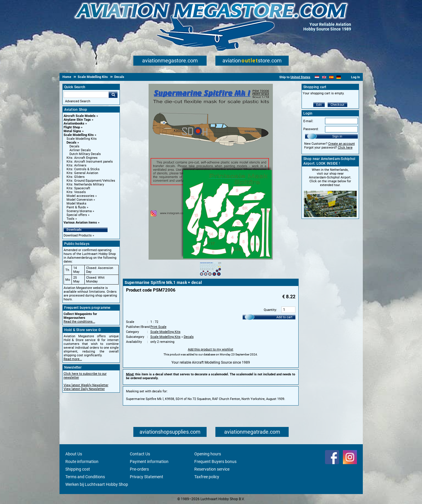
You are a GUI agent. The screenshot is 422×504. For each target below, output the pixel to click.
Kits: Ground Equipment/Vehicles (91, 181)
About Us (74, 454)
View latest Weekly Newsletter (86, 385)
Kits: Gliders (76, 177)
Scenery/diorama (79, 211)
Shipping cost (78, 469)
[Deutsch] (339, 77)
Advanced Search (78, 101)
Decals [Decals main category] (74, 146)
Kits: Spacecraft (78, 188)
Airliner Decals (80, 150)
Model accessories (80, 196)
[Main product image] (211, 258)
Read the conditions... (79, 322)
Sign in (337, 136)
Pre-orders (139, 469)
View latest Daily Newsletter (84, 389)
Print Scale (158, 327)
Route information (82, 462)
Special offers (77, 215)
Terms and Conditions (85, 477)
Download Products (78, 235)
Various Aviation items (80, 223)
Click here (345, 148)
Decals (72, 143)
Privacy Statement (147, 477)
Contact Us (140, 454)
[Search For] (86, 95)
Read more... (73, 359)
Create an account (342, 144)
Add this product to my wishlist (211, 349)
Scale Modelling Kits (79, 135)
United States (300, 77)
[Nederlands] (317, 77)
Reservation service (212, 469)
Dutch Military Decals (85, 154)
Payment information (149, 462)
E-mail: (308, 121)
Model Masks (76, 204)
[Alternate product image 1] (211, 277)
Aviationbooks (74, 124)
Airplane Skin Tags (77, 120)
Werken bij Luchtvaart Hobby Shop (97, 484)
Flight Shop (72, 127)
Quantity (270, 310)
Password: (311, 129)
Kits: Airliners (76, 165)
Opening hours (208, 454)
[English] (324, 77)
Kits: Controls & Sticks (83, 169)
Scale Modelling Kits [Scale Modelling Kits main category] (82, 139)
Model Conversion (80, 200)
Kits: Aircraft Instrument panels (90, 162)
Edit (319, 105)
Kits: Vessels (76, 192)
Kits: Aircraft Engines (82, 158)
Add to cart (284, 317)
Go (113, 95)
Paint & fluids (76, 207)
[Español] (331, 77)
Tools (70, 219)
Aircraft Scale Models (80, 116)
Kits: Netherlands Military (85, 184)
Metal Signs (72, 131)
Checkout (337, 105)
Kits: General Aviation (82, 173)
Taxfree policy (207, 477)
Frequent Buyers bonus (215, 462)
